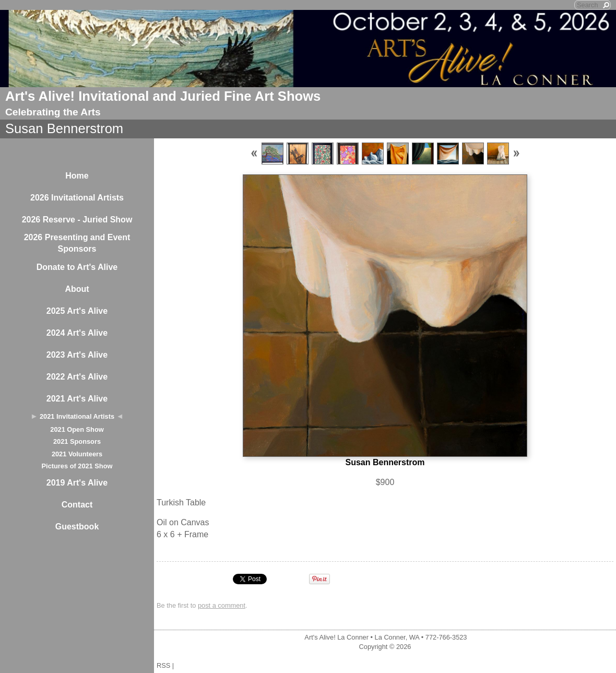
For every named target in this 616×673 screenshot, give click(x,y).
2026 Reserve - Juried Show (77, 220)
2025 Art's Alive (77, 311)
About (77, 289)
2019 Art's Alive (77, 483)
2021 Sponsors (77, 441)
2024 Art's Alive (77, 333)
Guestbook (77, 527)
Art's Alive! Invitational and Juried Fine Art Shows (163, 96)
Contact (77, 505)
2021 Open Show (77, 429)
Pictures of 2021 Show (77, 466)
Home (77, 176)
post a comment (222, 605)
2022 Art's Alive (77, 377)
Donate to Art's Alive (77, 267)
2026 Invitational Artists (77, 198)
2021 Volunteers (77, 454)
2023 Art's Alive (77, 355)
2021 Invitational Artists (77, 416)
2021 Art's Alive (77, 399)
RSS (163, 665)
